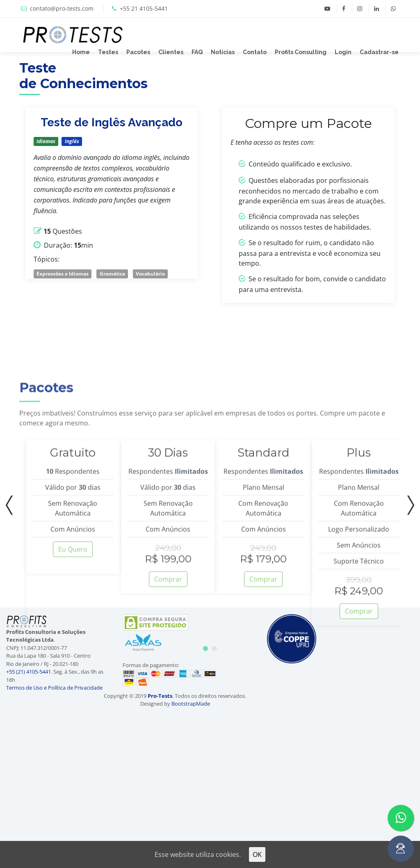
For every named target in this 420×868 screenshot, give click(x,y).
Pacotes (138, 52)
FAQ (197, 52)
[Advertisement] (388, 731)
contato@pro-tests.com (62, 8)
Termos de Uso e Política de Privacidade (54, 688)
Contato (255, 52)
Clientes (171, 52)
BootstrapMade (191, 704)
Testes (108, 52)
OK (257, 854)
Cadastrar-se (379, 52)
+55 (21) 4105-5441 (29, 672)
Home (81, 52)
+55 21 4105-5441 (144, 8)
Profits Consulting (301, 52)
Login (343, 52)
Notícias (223, 52)
